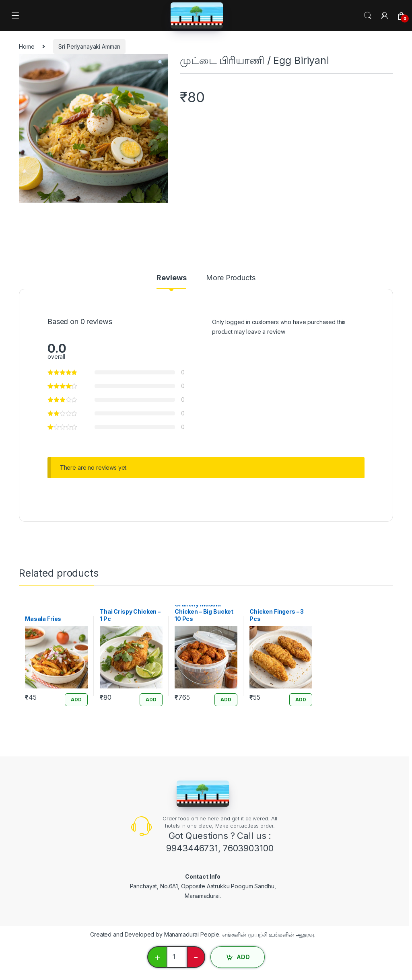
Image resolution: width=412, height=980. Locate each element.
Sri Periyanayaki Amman (89, 46)
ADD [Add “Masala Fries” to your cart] (76, 700)
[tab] (171, 281)
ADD (243, 957)
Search (368, 16)
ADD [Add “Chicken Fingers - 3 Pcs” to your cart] (301, 700)
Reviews (171, 278)
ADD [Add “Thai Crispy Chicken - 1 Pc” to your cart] (151, 700)
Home (27, 46)
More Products (231, 278)
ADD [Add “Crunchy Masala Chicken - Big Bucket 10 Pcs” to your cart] (226, 700)
